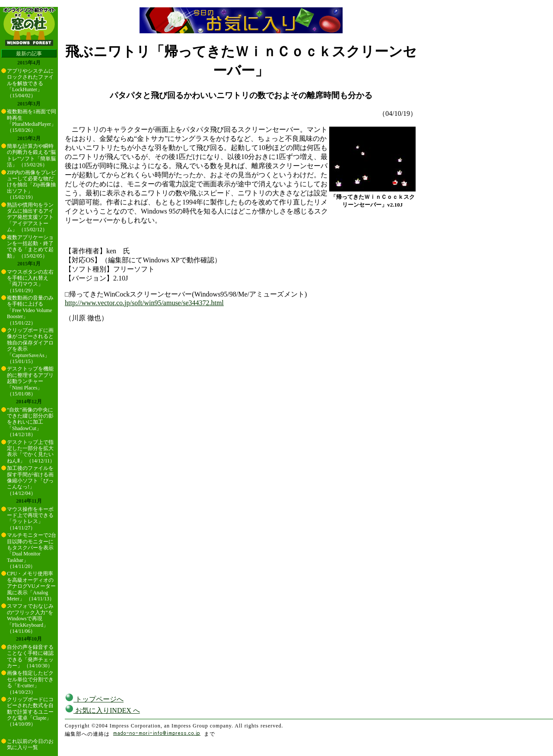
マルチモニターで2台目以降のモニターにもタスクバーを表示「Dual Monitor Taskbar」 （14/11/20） (32, 551)
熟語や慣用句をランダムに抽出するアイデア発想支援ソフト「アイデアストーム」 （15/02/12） (30, 217)
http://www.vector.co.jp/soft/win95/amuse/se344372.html (144, 303)
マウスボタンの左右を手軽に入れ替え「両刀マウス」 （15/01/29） (30, 281)
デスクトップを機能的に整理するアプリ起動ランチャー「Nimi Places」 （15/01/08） (30, 381)
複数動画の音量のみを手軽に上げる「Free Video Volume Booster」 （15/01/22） (30, 310)
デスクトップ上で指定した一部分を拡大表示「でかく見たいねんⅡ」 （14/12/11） (31, 451)
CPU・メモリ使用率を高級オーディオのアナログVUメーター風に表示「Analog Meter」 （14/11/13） (31, 586)
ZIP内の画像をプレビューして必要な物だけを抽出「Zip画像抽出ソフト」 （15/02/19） (32, 185)
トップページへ (94, 699)
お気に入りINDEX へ (102, 710)
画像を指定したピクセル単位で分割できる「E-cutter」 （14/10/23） (30, 682)
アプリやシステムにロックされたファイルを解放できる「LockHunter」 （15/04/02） (30, 83)
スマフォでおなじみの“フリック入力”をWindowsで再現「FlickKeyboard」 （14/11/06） (30, 619)
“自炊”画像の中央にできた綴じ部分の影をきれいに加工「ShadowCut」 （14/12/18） (30, 422)
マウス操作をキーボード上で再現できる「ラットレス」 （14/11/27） (30, 518)
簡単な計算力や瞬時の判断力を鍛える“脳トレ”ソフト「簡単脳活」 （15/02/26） (31, 155)
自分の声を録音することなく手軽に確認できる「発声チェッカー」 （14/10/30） (30, 656)
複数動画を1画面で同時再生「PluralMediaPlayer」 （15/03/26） (32, 121)
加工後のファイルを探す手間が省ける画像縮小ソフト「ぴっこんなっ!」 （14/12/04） (30, 481)
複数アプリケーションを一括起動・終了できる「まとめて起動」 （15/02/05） (30, 247)
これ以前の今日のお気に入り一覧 (30, 744)
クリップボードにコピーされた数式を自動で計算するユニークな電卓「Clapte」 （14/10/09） (30, 712)
